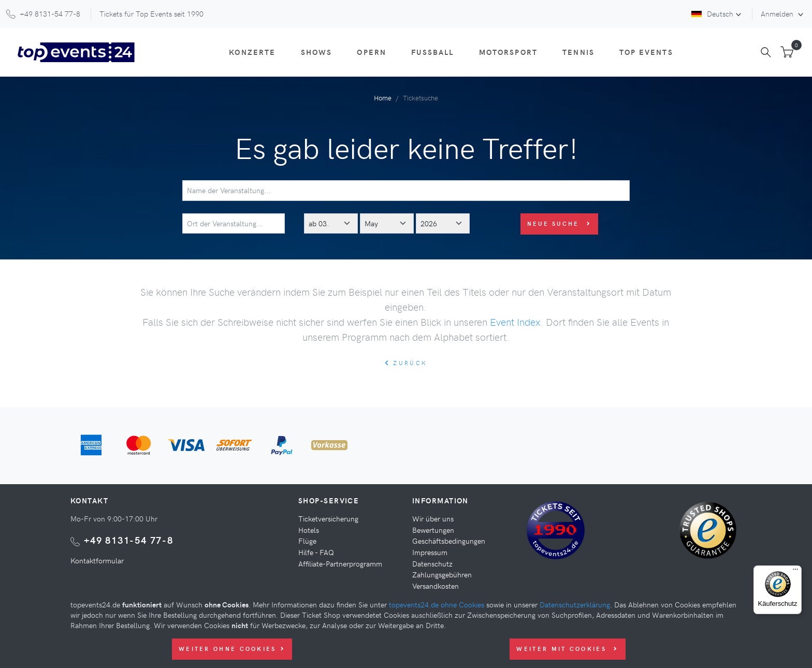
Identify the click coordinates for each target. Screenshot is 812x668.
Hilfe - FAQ (316, 552)
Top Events (646, 52)
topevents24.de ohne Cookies (437, 604)
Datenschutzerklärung (575, 604)
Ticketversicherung (328, 518)
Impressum (430, 552)
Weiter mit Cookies (567, 649)
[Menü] (795, 572)
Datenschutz (432, 563)
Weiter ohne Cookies (232, 649)
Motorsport (509, 52)
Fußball (432, 52)
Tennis (578, 52)
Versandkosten (436, 586)
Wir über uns (433, 518)
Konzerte (252, 52)
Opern (372, 52)
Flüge (307, 541)
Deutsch (712, 13)
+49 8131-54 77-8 (129, 540)
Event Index (515, 322)
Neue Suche (560, 223)
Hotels (309, 530)
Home (383, 98)
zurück (406, 363)
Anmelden (778, 13)
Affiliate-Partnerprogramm (340, 563)
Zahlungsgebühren (442, 574)
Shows (317, 52)
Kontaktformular (97, 560)
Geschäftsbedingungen (449, 541)
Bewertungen (433, 530)
